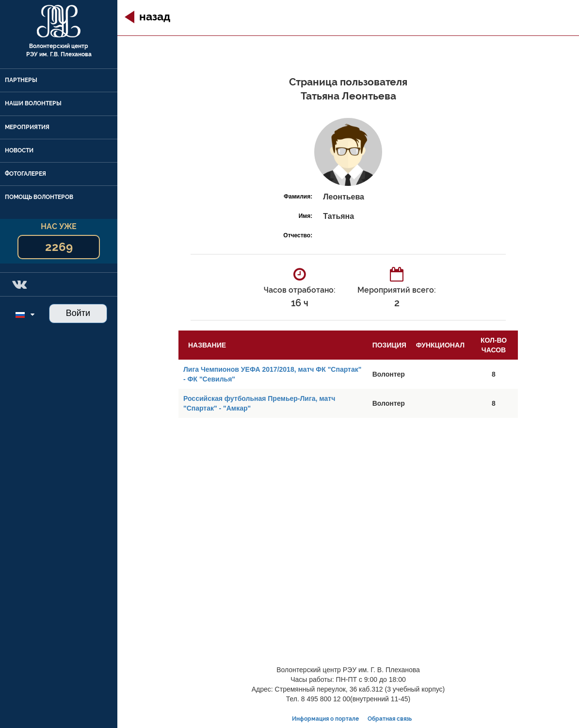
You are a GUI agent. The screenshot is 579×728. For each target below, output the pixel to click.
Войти (78, 313)
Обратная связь (390, 719)
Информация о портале (325, 719)
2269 (59, 247)
